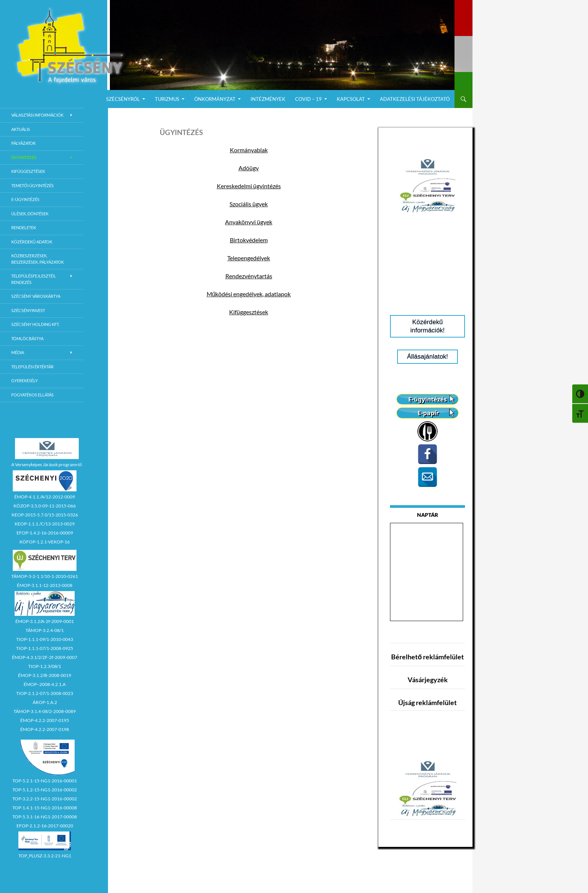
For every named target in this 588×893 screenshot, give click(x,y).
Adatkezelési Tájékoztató (415, 99)
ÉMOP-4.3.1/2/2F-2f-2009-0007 (45, 657)
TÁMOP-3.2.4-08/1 (45, 630)
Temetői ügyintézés (32, 185)
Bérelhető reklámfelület (427, 657)
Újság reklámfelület (427, 702)
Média (18, 352)
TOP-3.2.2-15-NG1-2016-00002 (45, 799)
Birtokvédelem (249, 240)
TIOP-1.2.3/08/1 (45, 666)
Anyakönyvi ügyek (249, 222)
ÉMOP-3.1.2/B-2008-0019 (45, 675)
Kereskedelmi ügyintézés (249, 186)
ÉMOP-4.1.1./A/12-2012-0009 (45, 497)
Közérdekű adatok (32, 242)
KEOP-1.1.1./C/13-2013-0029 (45, 524)
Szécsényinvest (28, 310)
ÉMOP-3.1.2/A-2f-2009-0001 (45, 621)
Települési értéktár (32, 367)
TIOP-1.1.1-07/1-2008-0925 (45, 648)
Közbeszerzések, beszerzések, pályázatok (37, 259)
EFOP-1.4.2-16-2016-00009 (45, 533)
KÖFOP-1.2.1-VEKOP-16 (45, 542)
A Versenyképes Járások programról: (47, 465)
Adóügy (249, 168)
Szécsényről (123, 99)
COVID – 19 (308, 99)
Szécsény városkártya (36, 296)
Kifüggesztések (249, 312)
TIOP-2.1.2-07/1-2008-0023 (45, 693)
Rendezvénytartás (249, 276)
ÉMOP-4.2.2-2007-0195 (45, 720)
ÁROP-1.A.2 (45, 702)
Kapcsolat (351, 99)
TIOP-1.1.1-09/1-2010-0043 (45, 639)
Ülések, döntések (30, 214)
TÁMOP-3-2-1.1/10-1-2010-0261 (45, 576)
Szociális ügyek (249, 204)
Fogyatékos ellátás (32, 395)
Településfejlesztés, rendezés (34, 279)
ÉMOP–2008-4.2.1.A (45, 684)
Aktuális (21, 129)
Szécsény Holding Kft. (35, 324)
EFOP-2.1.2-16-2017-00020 (45, 826)
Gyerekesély (25, 380)
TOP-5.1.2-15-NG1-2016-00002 (45, 790)
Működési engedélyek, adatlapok (249, 294)
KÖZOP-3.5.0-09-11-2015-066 (45, 506)
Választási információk (37, 115)
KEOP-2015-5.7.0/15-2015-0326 (45, 515)
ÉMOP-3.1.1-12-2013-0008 (45, 585)
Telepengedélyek (249, 258)
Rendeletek (24, 227)
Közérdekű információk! (427, 326)
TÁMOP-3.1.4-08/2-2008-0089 (45, 711)
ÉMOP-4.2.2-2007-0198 (45, 729)
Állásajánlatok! (427, 356)
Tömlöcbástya (27, 338)
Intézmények (268, 99)
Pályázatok (23, 143)
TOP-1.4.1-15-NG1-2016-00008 (45, 808)
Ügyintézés (24, 157)
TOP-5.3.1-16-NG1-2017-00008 (45, 817)
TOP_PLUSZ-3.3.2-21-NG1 (45, 856)
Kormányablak (249, 150)
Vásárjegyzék (428, 680)
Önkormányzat (215, 99)
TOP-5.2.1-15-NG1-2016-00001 (45, 781)
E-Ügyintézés (25, 199)
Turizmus (167, 99)
